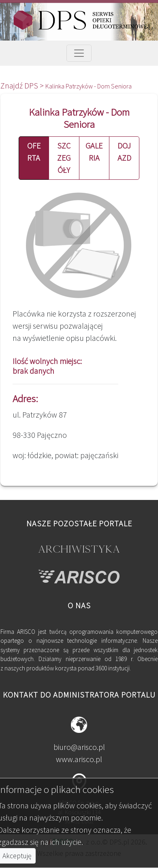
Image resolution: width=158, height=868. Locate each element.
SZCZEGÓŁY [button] (64, 158)
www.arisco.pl (79, 759)
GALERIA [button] (94, 152)
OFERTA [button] (34, 152)
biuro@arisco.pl (79, 747)
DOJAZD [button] (124, 152)
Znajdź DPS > (23, 85)
